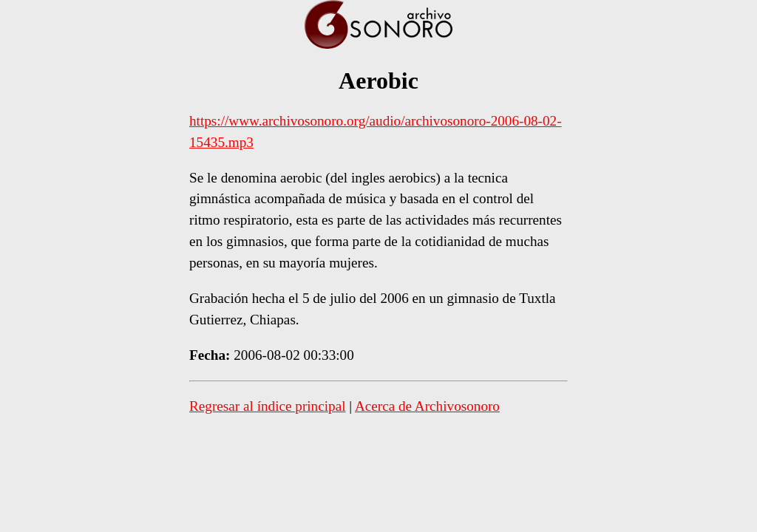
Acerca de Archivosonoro (427, 406)
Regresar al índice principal (268, 406)
